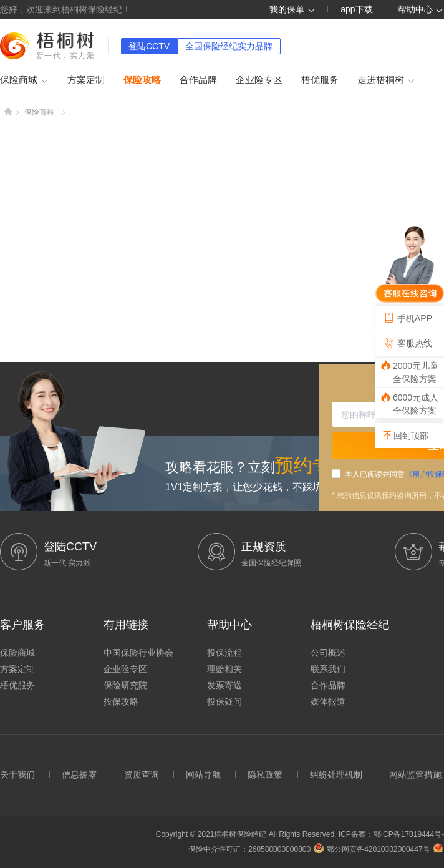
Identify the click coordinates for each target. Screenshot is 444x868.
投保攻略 (121, 701)
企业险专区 (259, 80)
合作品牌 (198, 80)
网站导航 (203, 774)
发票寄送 (224, 685)
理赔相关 (224, 669)
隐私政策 (265, 774)
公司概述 (328, 653)
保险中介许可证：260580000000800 (249, 849)
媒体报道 (328, 701)
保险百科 (39, 112)
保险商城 (24, 80)
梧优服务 (320, 80)
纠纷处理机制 (336, 774)
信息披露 (79, 774)
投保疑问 (224, 701)
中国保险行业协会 (138, 653)
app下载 (356, 9)
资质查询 (142, 774)
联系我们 (328, 669)
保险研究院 (125, 685)
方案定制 (86, 80)
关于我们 (17, 774)
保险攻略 (142, 80)
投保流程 (224, 653)
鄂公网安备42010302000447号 (372, 849)
